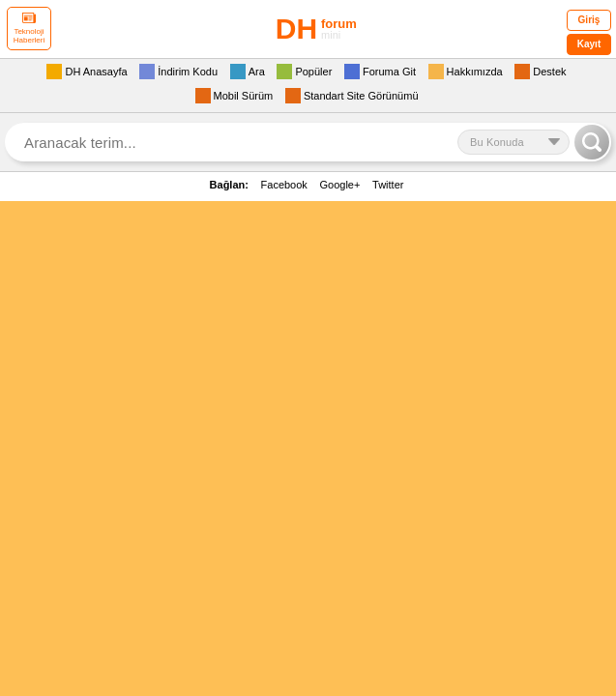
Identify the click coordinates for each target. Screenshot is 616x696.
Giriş (589, 20)
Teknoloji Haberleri (29, 29)
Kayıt (589, 44)
